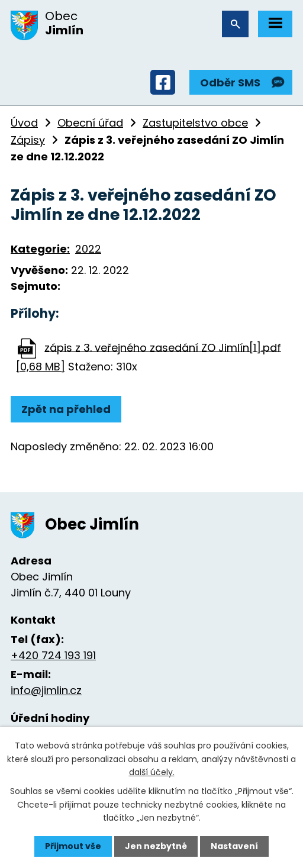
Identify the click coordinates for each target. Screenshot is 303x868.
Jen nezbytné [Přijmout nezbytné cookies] (156, 846)
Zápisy (28, 140)
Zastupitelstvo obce (195, 123)
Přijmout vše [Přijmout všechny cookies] (73, 846)
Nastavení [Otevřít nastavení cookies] (234, 846)
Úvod (24, 123)
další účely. (152, 772)
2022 (88, 249)
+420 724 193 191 (53, 655)
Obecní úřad (90, 123)
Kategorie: (40, 249)
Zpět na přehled (66, 409)
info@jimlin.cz (46, 690)
